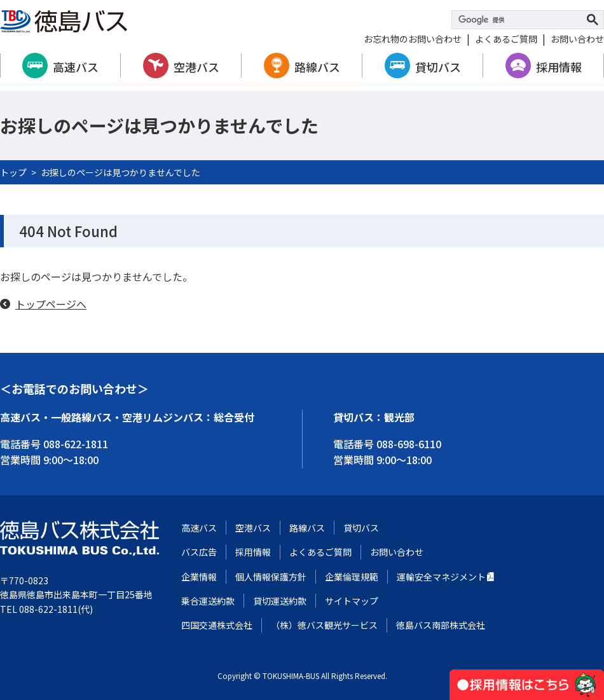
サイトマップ (352, 601)
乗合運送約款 (208, 601)
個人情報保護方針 (271, 577)
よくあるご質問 (506, 39)
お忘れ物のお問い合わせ (413, 39)
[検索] (520, 20)
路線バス (317, 67)
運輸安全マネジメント (441, 577)
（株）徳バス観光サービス (324, 625)
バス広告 (199, 552)
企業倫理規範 (352, 577)
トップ (13, 172)
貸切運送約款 (280, 601)
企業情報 (199, 577)
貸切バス (438, 67)
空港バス (196, 67)
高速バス (76, 67)
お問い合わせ (577, 39)
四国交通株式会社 (217, 625)
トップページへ (51, 304)
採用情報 (559, 67)
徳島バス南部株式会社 (441, 625)
